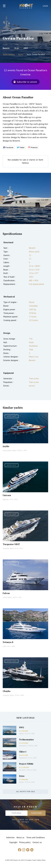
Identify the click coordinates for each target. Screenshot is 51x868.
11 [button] (17, 216)
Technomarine (26, 739)
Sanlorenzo (23, 758)
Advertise (10, 837)
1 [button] (4, 216)
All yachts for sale (26, 791)
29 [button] (42, 216)
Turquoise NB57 (11, 544)
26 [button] (38, 216)
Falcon (6, 593)
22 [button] (32, 216)
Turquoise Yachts (8, 548)
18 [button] (27, 216)
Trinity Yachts (7, 597)
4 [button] (8, 216)
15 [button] (23, 216)
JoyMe (6, 446)
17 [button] (26, 216)
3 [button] (7, 216)
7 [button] (12, 216)
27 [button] (39, 216)
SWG (21, 727)
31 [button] (45, 216)
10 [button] (16, 216)
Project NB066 (26, 764)
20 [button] (30, 216)
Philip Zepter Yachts (9, 450)
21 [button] (31, 216)
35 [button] (26, 219)
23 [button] (34, 216)
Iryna (22, 776)
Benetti (6, 48)
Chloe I (23, 752)
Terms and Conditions (35, 837)
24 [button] (35, 216)
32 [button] (46, 216)
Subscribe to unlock (27, 82)
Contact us (37, 842)
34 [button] (24, 219)
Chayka (7, 691)
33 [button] (47, 216)
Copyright (13, 842)
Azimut (21, 734)
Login (45, 6)
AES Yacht (22, 770)
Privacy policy (25, 842)
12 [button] (19, 216)
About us (20, 837)
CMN (4, 646)
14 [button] (21, 216)
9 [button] (15, 216)
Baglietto (6, 499)
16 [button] (24, 216)
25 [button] (36, 216)
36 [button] (27, 219)
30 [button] (43, 216)
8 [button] (13, 216)
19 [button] (28, 216)
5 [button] (9, 216)
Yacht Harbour (26, 6)
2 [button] (5, 216)
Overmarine (23, 746)
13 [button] (20, 216)
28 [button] (41, 216)
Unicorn (7, 495)
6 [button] (11, 216)
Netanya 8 (8, 642)
